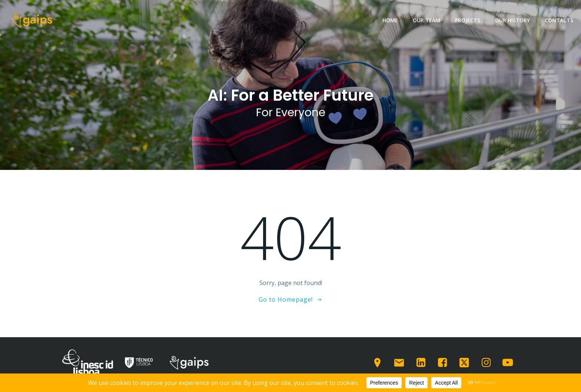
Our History (512, 20)
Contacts (559, 20)
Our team (426, 20)
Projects (468, 20)
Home (390, 20)
